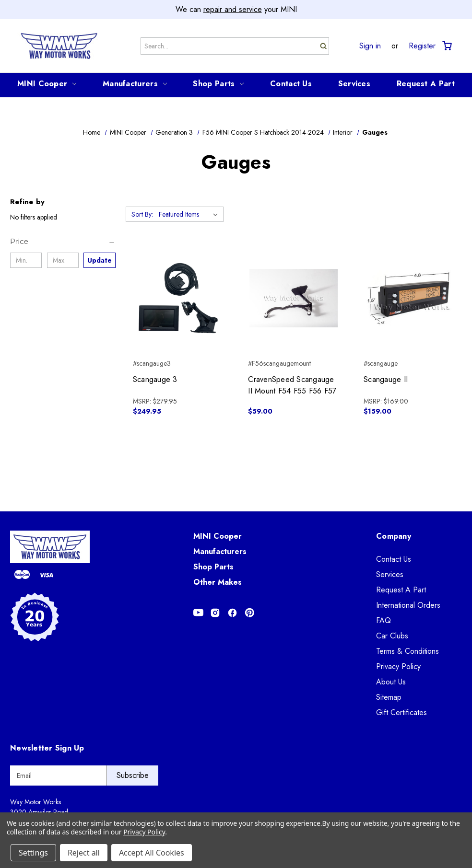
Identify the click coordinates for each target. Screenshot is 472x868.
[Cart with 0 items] (446, 46)
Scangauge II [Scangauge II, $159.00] (386, 379)
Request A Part (426, 84)
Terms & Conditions (407, 651)
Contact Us (291, 84)
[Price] (63, 242)
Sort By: (142, 214)
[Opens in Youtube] (198, 613)
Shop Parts (218, 84)
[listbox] (190, 214)
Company (394, 536)
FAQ (383, 620)
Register (422, 46)
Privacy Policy (398, 666)
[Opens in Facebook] (232, 613)
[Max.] (63, 260)
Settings (33, 853)
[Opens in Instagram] (215, 613)
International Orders (408, 605)
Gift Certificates (401, 712)
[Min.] (26, 260)
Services (354, 84)
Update (100, 260)
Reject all (84, 853)
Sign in (370, 46)
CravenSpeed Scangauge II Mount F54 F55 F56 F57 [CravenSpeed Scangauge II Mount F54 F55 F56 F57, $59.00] (292, 385)
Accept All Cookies (152, 853)
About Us (391, 682)
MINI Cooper (47, 84)
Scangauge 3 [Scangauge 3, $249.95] (155, 379)
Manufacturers (135, 84)
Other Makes (218, 582)
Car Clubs (392, 636)
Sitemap (389, 697)
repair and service (233, 9)
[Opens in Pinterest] (250, 613)
